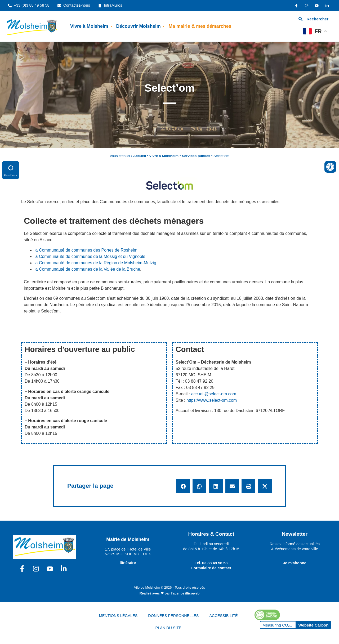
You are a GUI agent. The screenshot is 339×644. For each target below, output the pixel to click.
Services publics (196, 156)
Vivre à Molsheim (89, 26)
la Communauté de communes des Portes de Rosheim (86, 250)
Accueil (140, 156)
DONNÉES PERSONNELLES (173, 616)
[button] (183, 486)
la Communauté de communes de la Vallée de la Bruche (87, 269)
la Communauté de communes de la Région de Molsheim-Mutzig (95, 263)
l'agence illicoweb (185, 593)
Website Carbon (313, 625)
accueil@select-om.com (214, 394)
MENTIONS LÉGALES (118, 616)
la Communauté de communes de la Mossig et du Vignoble (90, 256)
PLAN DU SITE (168, 628)
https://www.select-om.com (212, 400)
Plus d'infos (11, 170)
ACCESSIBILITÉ (223, 616)
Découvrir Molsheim (138, 26)
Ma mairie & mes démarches (200, 26)
